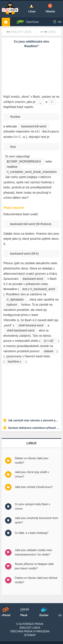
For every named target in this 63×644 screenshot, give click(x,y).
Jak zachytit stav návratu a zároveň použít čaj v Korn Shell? (34, 420)
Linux (52, 32)
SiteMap (30, 635)
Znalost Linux (21, 32)
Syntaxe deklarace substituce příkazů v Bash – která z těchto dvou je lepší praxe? (34, 428)
